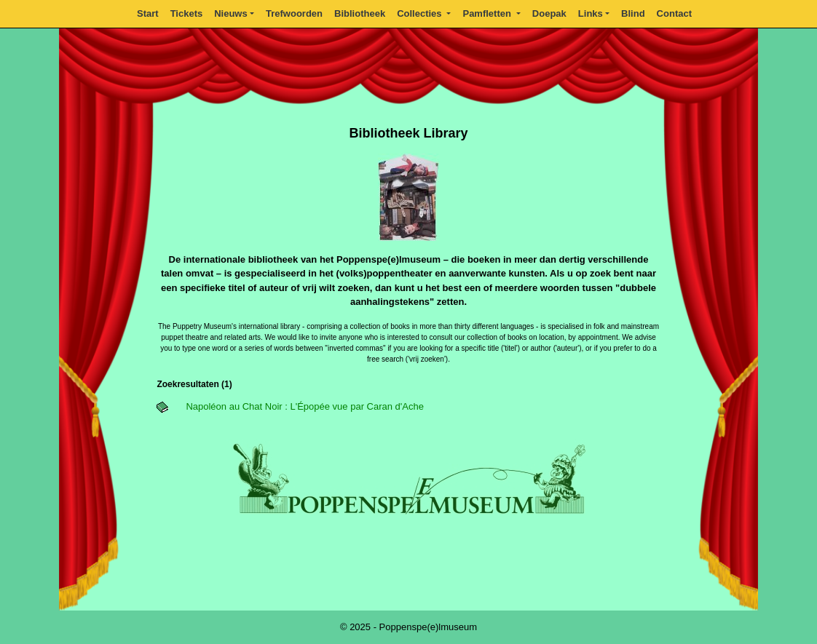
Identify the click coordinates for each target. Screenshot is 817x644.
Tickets (187, 13)
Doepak (549, 13)
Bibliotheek (360, 13)
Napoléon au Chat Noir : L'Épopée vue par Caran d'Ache (305, 406)
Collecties (421, 13)
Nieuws (231, 13)
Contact (674, 13)
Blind (633, 13)
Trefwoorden (294, 13)
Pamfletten (488, 13)
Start (148, 13)
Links (591, 13)
